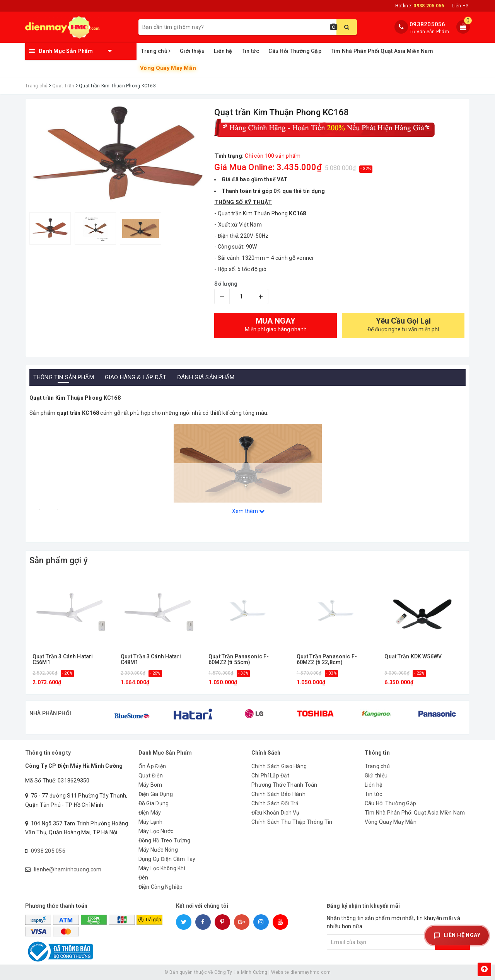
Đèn (143, 878)
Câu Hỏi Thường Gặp (295, 51)
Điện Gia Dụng (156, 794)
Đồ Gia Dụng (154, 803)
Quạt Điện (151, 775)
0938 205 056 (48, 851)
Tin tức (251, 51)
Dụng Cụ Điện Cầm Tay (167, 859)
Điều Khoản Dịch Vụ (276, 813)
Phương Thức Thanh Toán (284, 785)
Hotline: (420, 6)
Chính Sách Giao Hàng (279, 766)
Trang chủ (156, 51)
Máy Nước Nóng (158, 850)
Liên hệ (223, 51)
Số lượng (226, 284)
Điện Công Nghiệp (161, 887)
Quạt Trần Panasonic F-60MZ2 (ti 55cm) (239, 660)
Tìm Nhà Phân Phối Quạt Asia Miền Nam (382, 51)
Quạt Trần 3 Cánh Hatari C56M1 (63, 660)
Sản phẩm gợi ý (59, 560)
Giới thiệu (192, 51)
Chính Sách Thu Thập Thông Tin (292, 822)
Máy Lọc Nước (156, 831)
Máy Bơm (150, 785)
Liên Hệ (460, 6)
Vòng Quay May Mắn (168, 68)
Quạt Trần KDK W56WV (413, 657)
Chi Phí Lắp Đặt (270, 775)
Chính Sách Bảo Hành (278, 794)
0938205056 (428, 24)
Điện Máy (150, 813)
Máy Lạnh (151, 822)
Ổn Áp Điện (152, 766)
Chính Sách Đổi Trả (275, 803)
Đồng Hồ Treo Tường (165, 840)
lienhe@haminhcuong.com (68, 869)
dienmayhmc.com (311, 972)
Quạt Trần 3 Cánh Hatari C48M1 (151, 660)
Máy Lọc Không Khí (162, 868)
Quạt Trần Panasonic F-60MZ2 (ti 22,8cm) (327, 660)
